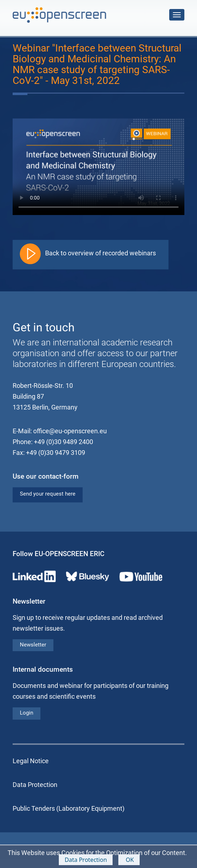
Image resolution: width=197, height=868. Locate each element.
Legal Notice (31, 761)
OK (129, 860)
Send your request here (48, 494)
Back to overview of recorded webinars (100, 253)
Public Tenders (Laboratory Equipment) (69, 808)
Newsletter (33, 645)
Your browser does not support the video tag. (98, 167)
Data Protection (86, 860)
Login (27, 713)
